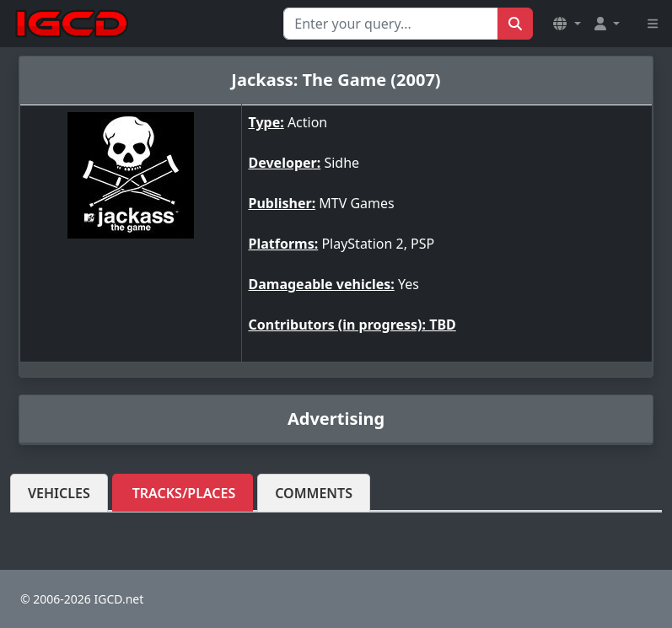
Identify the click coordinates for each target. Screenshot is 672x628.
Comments (314, 493)
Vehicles (59, 493)
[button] (567, 24)
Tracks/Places (184, 493)
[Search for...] (391, 24)
